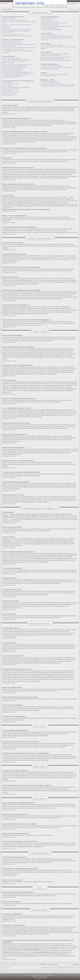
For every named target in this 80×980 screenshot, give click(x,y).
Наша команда (44, 968)
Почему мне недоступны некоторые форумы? (14, 67)
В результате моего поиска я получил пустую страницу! (55, 57)
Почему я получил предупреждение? (12, 71)
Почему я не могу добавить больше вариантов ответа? (17, 64)
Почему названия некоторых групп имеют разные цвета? (56, 26)
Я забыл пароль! (7, 28)
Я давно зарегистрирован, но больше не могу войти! (16, 31)
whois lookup (42, 945)
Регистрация (71, 4)
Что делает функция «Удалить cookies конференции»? (17, 36)
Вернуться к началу (73, 9)
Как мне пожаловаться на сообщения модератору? (16, 72)
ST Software (41, 977)
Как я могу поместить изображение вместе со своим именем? (19, 48)
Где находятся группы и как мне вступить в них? (54, 23)
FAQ (2, 4)
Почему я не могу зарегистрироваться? (13, 34)
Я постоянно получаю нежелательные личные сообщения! (56, 37)
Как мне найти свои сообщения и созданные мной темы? (56, 60)
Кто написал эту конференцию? (49, 81)
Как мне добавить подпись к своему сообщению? (15, 61)
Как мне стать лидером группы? (49, 25)
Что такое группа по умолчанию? (49, 28)
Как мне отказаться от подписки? (49, 69)
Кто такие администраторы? (48, 18)
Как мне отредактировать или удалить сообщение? (16, 60)
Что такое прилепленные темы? (11, 92)
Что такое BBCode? (7, 82)
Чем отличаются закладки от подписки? (51, 66)
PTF (47, 977)
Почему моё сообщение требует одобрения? (14, 75)
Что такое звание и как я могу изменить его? (14, 49)
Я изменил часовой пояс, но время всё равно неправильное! (18, 45)
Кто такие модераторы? (47, 20)
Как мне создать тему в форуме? (11, 58)
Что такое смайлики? (8, 86)
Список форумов (8, 9)
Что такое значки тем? (8, 95)
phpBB (33, 975)
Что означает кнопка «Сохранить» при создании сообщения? (18, 74)
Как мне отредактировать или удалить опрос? (14, 66)
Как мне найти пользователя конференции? (52, 59)
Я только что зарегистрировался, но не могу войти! (16, 29)
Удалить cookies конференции (56, 968)
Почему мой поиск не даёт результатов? (51, 55)
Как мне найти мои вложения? (49, 76)
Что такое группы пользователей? (50, 22)
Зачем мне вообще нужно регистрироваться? (14, 20)
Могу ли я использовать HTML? (10, 84)
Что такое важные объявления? (11, 89)
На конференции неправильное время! (12, 43)
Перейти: (43, 964)
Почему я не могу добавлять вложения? (13, 69)
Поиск (6, 4)
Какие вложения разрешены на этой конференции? (54, 74)
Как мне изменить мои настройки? (11, 41)
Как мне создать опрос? (8, 63)
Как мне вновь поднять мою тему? (11, 77)
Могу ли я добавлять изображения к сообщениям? (16, 87)
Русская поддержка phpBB (40, 978)
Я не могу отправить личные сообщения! (52, 35)
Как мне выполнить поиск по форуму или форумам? (55, 54)
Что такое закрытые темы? (9, 94)
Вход (77, 4)
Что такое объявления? (8, 90)
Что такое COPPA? (7, 33)
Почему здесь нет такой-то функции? (51, 83)
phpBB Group (55, 916)
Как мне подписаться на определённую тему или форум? (56, 67)
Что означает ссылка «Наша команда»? (51, 29)
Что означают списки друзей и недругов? (52, 45)
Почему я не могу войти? (9, 18)
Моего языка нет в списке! (9, 46)
